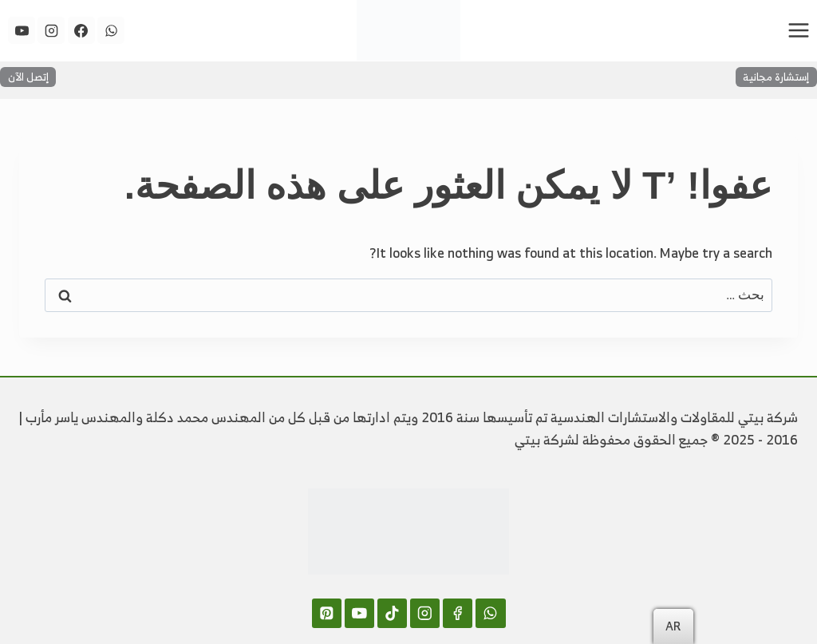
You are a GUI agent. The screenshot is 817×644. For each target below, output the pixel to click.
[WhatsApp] (111, 30)
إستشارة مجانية (776, 77)
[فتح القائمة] (798, 30)
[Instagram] (51, 30)
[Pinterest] (327, 613)
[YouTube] (22, 30)
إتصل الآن (28, 77)
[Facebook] (81, 30)
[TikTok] (392, 613)
